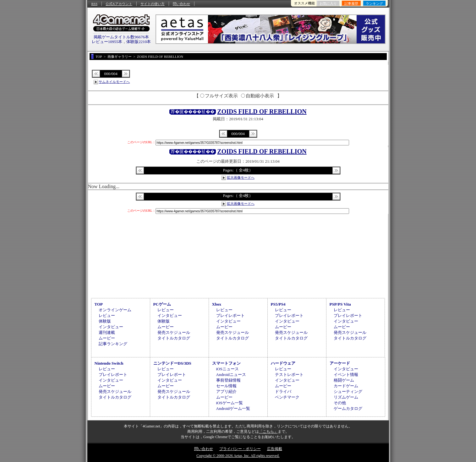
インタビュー (111, 327)
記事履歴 (351, 3)
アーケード (340, 363)
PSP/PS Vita (340, 304)
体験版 (105, 321)
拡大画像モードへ (241, 177)
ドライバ (283, 391)
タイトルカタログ (174, 338)
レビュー (107, 315)
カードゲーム (346, 386)
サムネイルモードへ (114, 82)
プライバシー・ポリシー (240, 449)
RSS (95, 4)
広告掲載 (275, 449)
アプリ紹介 (226, 391)
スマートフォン (226, 363)
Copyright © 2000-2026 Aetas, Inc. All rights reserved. (238, 456)
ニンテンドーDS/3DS (172, 363)
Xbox (217, 304)
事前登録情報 (228, 380)
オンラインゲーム (115, 310)
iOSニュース (227, 369)
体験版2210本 (139, 42)
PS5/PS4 (278, 304)
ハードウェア (283, 363)
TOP (99, 304)
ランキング (374, 3)
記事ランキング (113, 344)
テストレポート (289, 375)
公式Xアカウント (119, 4)
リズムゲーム (346, 397)
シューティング (348, 391)
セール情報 (226, 386)
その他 (340, 403)
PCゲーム (162, 304)
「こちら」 (268, 432)
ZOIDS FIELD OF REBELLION (262, 111)
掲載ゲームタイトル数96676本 (121, 37)
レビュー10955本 (107, 42)
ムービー (107, 338)
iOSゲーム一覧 (230, 403)
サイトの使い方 (153, 4)
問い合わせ (181, 4)
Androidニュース (231, 375)
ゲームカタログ (348, 408)
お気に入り (328, 3)
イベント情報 (346, 375)
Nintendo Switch (109, 363)
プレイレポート (230, 315)
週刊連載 (107, 332)
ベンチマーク (287, 397)
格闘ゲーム (344, 380)
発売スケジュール (174, 332)
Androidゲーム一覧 (233, 408)
